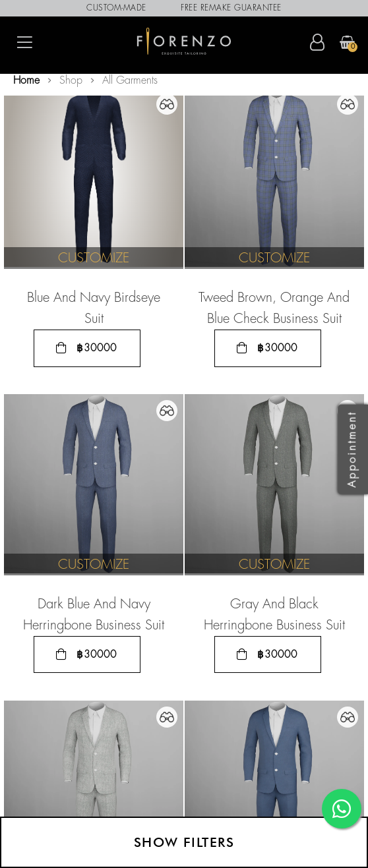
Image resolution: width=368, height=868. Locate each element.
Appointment (353, 449)
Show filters (184, 842)
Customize (94, 258)
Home (26, 81)
